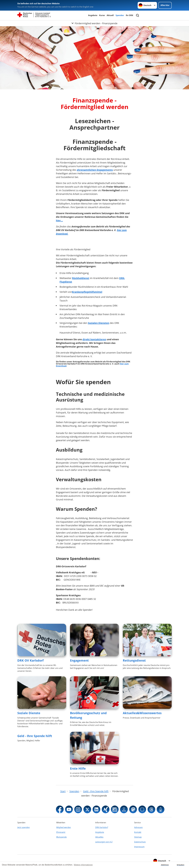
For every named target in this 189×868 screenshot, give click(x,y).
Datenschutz (140, 842)
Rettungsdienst (134, 660)
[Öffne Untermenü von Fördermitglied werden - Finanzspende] (94, 23)
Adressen (138, 827)
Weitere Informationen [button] (83, 865)
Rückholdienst (81, 278)
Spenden (120, 15)
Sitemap (138, 837)
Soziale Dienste (29, 713)
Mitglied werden (64, 827)
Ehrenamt (61, 832)
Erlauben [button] (181, 865)
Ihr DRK (130, 15)
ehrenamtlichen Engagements (95, 170)
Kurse (102, 15)
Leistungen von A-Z (104, 842)
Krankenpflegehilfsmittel (87, 292)
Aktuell (110, 15)
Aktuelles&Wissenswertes (142, 713)
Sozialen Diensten (99, 323)
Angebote (93, 15)
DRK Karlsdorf (102, 827)
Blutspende (61, 837)
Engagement (79, 660)
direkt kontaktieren (94, 339)
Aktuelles (99, 837)
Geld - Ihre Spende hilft (35, 736)
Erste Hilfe (78, 768)
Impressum (139, 847)
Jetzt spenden (24, 827)
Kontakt (138, 832)
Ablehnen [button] (165, 865)
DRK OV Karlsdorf (30, 660)
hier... (59, 220)
